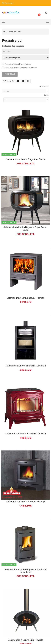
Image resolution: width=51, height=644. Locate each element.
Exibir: (47, 95)
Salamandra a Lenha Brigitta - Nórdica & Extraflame (26, 571)
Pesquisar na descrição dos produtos (19, 68)
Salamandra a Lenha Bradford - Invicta (26, 434)
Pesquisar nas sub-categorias (16, 64)
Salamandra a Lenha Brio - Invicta (26, 640)
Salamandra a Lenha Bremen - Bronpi (26, 502)
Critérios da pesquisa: (13, 46)
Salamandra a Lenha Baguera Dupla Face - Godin (26, 229)
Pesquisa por (15, 32)
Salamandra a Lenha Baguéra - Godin (26, 159)
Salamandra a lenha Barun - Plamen (26, 298)
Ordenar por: (44, 86)
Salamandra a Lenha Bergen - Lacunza (26, 366)
